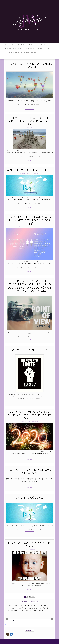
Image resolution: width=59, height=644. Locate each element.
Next (33, 597)
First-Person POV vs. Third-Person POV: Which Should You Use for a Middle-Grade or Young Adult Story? (30, 286)
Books (24, 45)
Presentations (43, 45)
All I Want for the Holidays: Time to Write (29, 471)
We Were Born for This (30, 350)
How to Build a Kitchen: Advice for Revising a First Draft (30, 121)
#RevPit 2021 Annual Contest (30, 170)
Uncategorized (35, 173)
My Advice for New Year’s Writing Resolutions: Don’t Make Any (30, 415)
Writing (32, 353)
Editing (32, 45)
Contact (8, 49)
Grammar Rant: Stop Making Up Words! (30, 545)
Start (29, 616)
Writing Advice (29, 127)
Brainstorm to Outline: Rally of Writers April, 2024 (21, 53)
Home (7, 45)
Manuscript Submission (34, 70)
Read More (29, 108)
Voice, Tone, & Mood (41, 57)
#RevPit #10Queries (30, 498)
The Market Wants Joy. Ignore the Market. (30, 65)
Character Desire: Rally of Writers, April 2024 (19, 57)
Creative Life (27, 353)
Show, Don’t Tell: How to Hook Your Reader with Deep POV (32, 49)
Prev (7, 619)
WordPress (29, 641)
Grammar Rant (26, 549)
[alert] (29, 624)
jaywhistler (23, 104)
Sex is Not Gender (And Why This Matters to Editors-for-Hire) (29, 220)
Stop (30, 616)
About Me (16, 45)
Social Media (29, 501)
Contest (30, 227)
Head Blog (40, 641)
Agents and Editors (24, 70)
